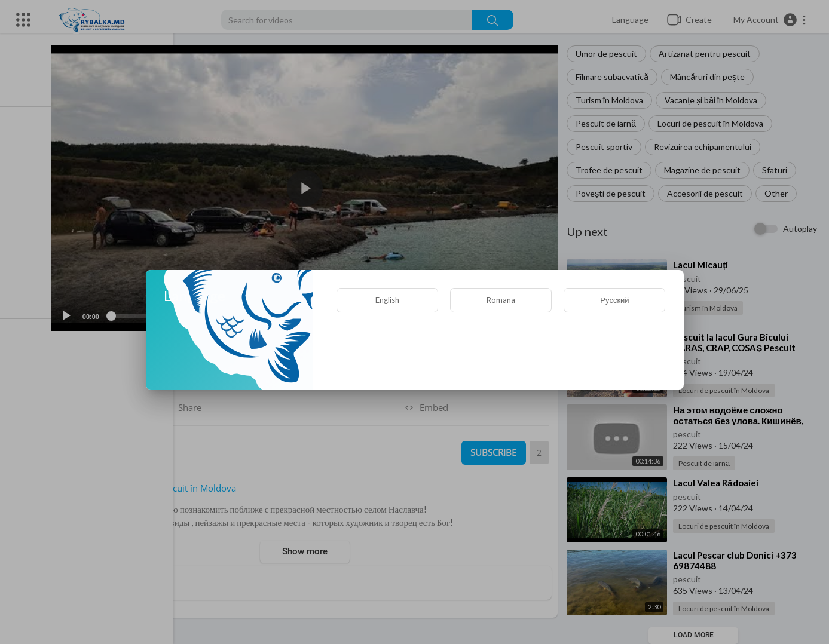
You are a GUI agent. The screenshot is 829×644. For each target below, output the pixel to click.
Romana (501, 300)
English (387, 300)
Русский (614, 300)
